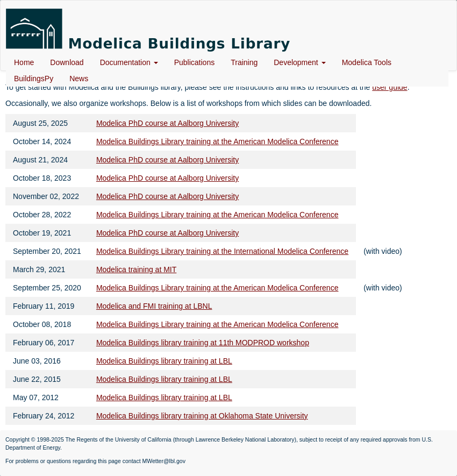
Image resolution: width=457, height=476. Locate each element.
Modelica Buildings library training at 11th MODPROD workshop (203, 343)
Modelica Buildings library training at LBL (164, 361)
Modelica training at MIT (136, 269)
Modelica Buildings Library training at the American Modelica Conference (217, 141)
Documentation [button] (129, 62)
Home (24, 62)
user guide (390, 87)
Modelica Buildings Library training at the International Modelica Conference (222, 251)
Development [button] (299, 62)
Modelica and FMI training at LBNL (154, 306)
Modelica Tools (367, 62)
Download (67, 62)
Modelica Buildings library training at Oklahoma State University (202, 416)
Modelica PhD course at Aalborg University (167, 123)
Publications (195, 62)
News (79, 79)
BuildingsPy (34, 79)
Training (244, 62)
